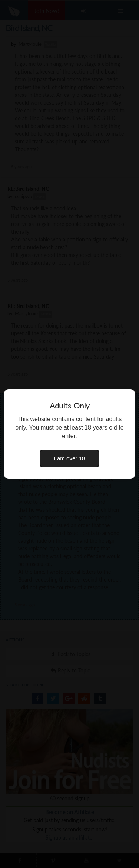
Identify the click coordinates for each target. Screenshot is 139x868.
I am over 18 (70, 458)
